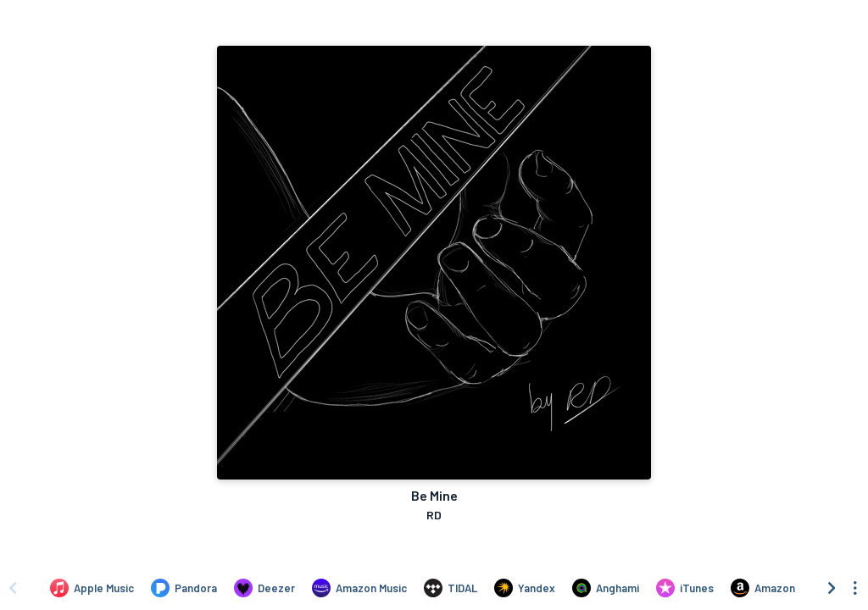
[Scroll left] (13, 588)
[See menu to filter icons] (855, 588)
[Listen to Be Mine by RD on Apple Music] (92, 588)
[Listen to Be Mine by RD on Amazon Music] (359, 588)
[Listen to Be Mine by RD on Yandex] (525, 588)
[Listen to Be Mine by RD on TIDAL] (451, 588)
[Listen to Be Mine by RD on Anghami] (606, 588)
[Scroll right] (832, 588)
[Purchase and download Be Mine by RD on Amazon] (763, 588)
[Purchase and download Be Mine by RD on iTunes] (685, 588)
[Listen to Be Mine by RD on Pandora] (184, 588)
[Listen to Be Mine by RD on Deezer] (264, 588)
